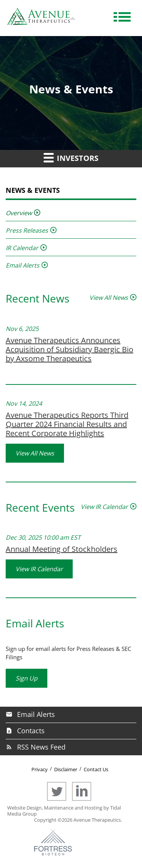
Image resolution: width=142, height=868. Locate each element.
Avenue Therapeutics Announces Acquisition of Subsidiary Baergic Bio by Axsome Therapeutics (69, 349)
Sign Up (27, 678)
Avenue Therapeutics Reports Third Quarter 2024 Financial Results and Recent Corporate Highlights (67, 424)
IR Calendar (22, 248)
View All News (109, 297)
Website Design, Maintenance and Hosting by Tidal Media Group (64, 811)
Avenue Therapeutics (97, 820)
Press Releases (27, 230)
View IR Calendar (104, 506)
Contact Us (96, 769)
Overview (19, 213)
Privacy (40, 769)
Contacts (31, 731)
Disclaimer (66, 769)
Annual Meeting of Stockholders (62, 549)
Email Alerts (23, 265)
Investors (71, 158)
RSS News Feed (41, 747)
